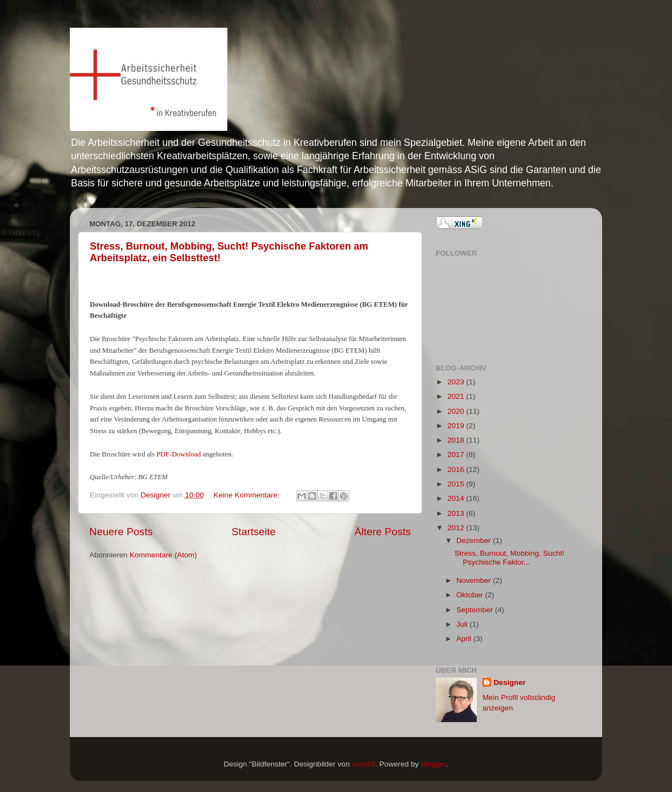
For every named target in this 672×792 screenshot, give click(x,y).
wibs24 (363, 764)
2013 (457, 513)
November (475, 580)
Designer (157, 495)
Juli (463, 624)
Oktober (471, 595)
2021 (457, 396)
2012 (457, 528)
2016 (457, 469)
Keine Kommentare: (248, 495)
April (465, 639)
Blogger (434, 764)
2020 (457, 411)
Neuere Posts (121, 532)
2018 (457, 440)
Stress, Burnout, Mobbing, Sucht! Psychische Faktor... (510, 558)
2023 (457, 382)
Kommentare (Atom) (164, 555)
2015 (457, 484)
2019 (457, 426)
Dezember (475, 540)
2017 (457, 455)
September (476, 610)
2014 (457, 498)
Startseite (253, 532)
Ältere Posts (383, 532)
